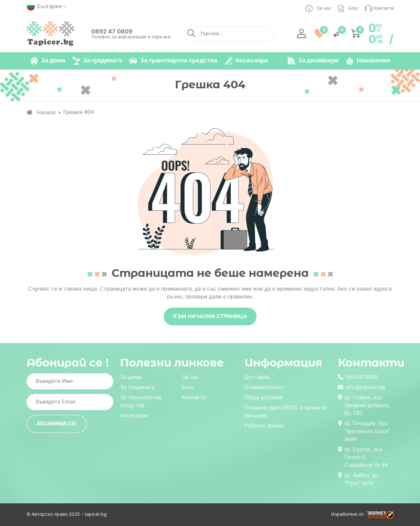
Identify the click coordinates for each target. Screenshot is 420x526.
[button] (301, 34)
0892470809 (358, 377)
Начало (41, 112)
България (44, 7)
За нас (190, 377)
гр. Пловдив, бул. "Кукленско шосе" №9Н (364, 431)
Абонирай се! (57, 424)
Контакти (194, 397)
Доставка (257, 377)
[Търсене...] (229, 34)
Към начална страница (210, 316)
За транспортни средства (141, 401)
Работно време (264, 426)
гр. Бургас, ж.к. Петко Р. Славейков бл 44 (363, 457)
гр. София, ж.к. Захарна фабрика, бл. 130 (364, 405)
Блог (188, 387)
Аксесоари (134, 416)
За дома (131, 377)
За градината (137, 387)
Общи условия (263, 397)
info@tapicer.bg (361, 387)
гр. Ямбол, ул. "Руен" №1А (358, 479)
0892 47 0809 (112, 31)
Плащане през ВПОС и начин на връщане (286, 412)
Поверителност (265, 387)
